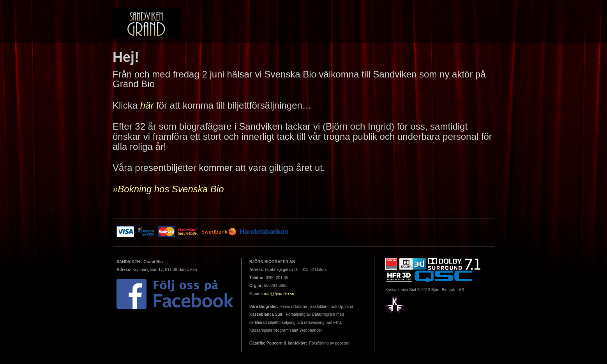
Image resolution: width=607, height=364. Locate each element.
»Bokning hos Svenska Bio (168, 189)
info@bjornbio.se (279, 294)
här (147, 105)
